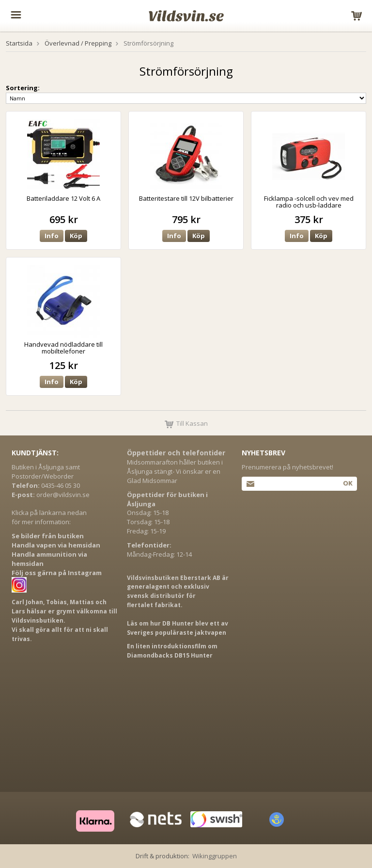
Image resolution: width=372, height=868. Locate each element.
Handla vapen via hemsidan (56, 545)
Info (52, 236)
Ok (348, 483)
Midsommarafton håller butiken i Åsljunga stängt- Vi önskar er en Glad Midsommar (175, 471)
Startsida (19, 43)
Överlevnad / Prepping (78, 43)
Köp (76, 236)
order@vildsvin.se (63, 495)
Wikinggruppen (215, 856)
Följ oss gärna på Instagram (57, 573)
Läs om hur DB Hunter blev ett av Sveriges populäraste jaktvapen (178, 628)
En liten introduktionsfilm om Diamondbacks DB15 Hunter (172, 651)
